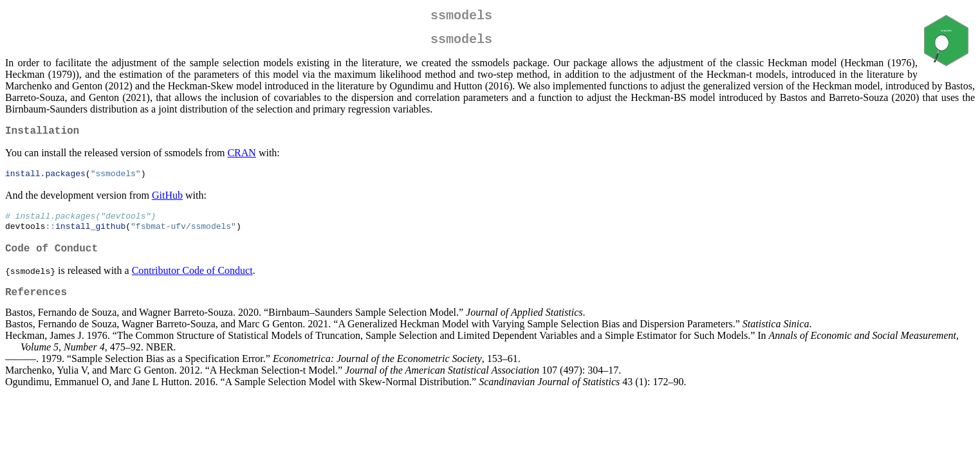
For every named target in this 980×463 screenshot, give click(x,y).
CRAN (241, 160)
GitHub (167, 204)
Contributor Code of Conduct (192, 284)
